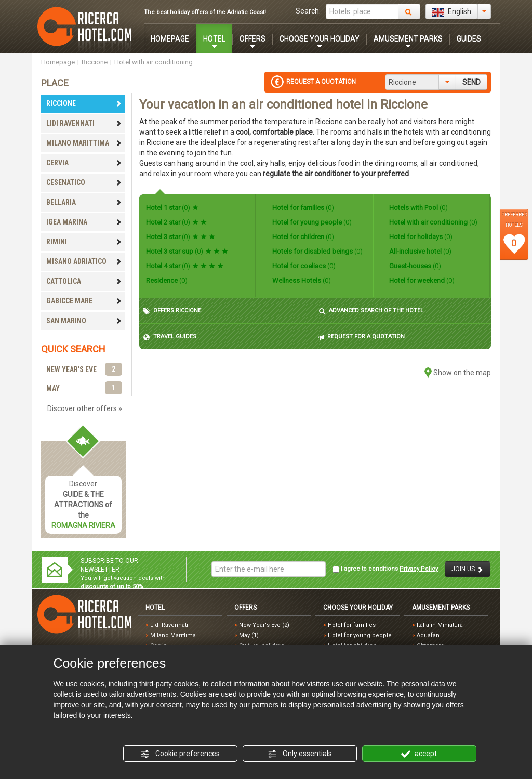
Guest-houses (414, 266)
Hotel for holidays (420, 237)
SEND (471, 82)
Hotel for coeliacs (303, 266)
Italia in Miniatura (440, 625)
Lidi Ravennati (169, 625)
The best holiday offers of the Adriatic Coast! (205, 12)
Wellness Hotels (301, 280)
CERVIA (84, 163)
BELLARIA (84, 202)
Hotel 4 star (185, 266)
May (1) (249, 635)
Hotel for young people (311, 222)
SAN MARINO (84, 321)
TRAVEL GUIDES (170, 337)
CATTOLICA (84, 281)
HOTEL (214, 38)
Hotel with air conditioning (433, 222)
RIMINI (84, 242)
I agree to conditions (385, 569)
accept (419, 754)
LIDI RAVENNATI (84, 123)
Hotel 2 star (176, 222)
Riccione (95, 62)
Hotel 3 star (181, 237)
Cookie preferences (180, 754)
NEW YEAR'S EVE (84, 370)
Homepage (58, 62)
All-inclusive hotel (420, 251)
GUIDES (469, 38)
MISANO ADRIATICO (84, 261)
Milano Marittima (173, 635)
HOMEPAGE (170, 38)
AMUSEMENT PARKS (408, 38)
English (452, 12)
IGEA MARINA (84, 222)
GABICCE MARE (84, 301)
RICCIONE (84, 103)
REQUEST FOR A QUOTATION (362, 337)
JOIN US (468, 569)
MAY (84, 388)
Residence (167, 280)
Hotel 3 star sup (187, 251)
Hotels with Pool (418, 208)
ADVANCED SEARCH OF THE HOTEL (371, 311)
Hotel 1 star (172, 208)
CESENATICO (84, 182)
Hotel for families (302, 208)
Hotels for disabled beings (317, 251)
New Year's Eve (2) (264, 625)
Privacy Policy (419, 569)
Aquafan (428, 635)
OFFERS (252, 38)
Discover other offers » (85, 408)
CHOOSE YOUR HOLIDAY (320, 38)
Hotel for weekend (421, 280)
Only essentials (300, 754)
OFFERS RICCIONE (172, 311)
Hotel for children (302, 237)
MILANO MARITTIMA (84, 143)
